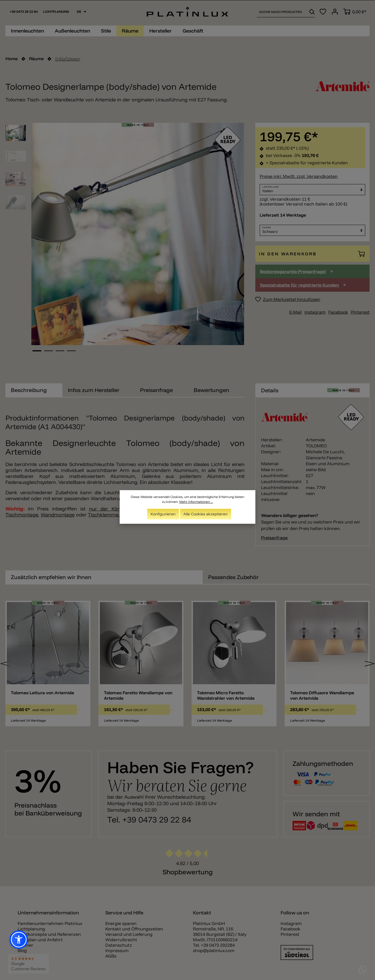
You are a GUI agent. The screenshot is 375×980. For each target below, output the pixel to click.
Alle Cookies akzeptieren (206, 514)
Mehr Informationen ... (196, 502)
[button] (19, 940)
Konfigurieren (163, 514)
